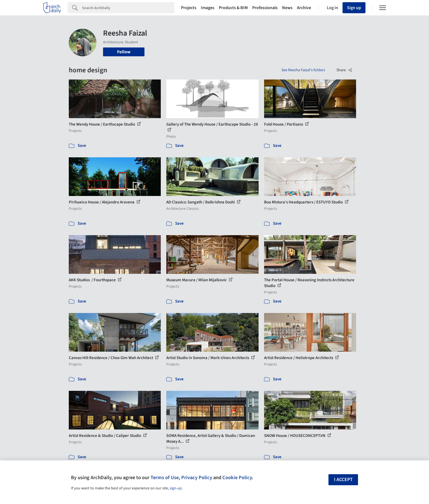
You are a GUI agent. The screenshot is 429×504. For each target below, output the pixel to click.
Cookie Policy (237, 478)
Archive (304, 8)
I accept (343, 480)
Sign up (354, 8)
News (287, 8)
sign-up (176, 488)
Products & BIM (233, 8)
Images (208, 8)
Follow (124, 52)
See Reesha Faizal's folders (303, 70)
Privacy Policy (197, 478)
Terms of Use (165, 478)
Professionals (265, 8)
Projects (189, 8)
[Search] (128, 8)
